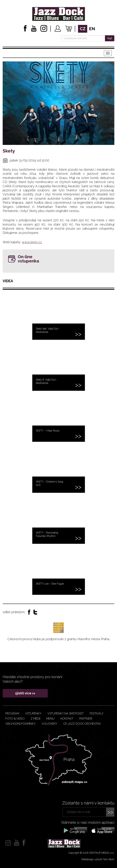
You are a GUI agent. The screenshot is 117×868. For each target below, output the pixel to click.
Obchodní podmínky (20, 724)
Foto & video (15, 719)
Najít (110, 38)
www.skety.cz (32, 242)
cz (83, 29)
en (92, 29)
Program (12, 713)
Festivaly (97, 713)
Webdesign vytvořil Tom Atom (98, 859)
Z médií (35, 719)
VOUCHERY (49, 724)
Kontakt (67, 719)
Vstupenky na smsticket (66, 713)
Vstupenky (33, 713)
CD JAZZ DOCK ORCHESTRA (82, 724)
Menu (50, 719)
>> (110, 812)
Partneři (86, 719)
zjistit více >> (25, 693)
